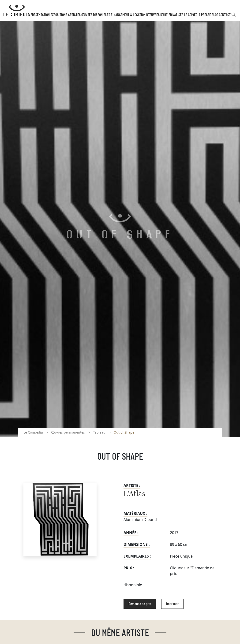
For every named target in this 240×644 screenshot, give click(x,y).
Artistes (74, 15)
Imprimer (172, 604)
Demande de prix (140, 604)
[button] (234, 17)
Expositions (59, 15)
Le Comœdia (33, 432)
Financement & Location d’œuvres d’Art (139, 15)
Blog (215, 15)
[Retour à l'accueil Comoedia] (17, 11)
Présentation (40, 15)
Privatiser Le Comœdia (184, 15)
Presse (206, 15)
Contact (225, 15)
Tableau (99, 432)
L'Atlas (134, 494)
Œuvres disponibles (96, 15)
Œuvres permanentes (68, 432)
